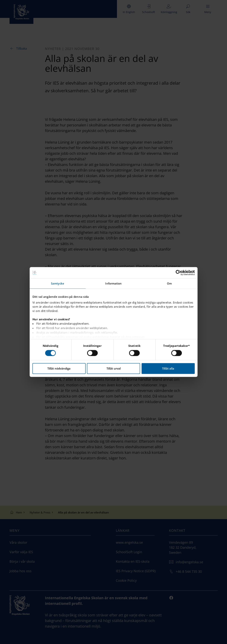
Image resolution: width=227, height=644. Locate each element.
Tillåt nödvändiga (59, 369)
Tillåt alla (168, 369)
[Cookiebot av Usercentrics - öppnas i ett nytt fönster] (178, 273)
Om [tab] (169, 283)
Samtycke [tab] (58, 283)
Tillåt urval (114, 369)
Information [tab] (113, 283)
